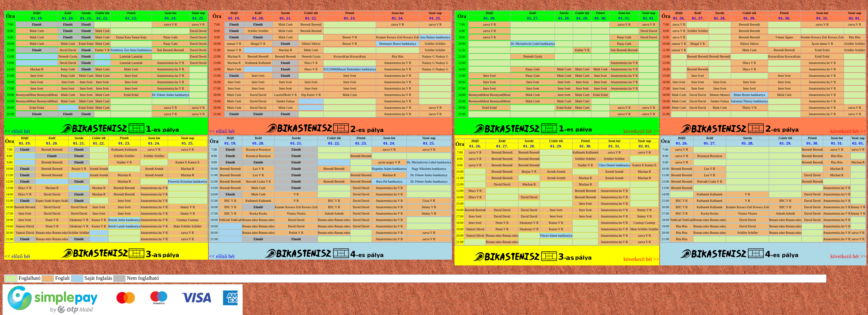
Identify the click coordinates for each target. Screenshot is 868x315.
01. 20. (68, 18)
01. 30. (601, 18)
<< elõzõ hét (17, 131)
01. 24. (170, 18)
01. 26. (490, 18)
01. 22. (103, 18)
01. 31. (624, 18)
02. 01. (649, 18)
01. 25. (198, 18)
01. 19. (37, 18)
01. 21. (86, 18)
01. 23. (131, 18)
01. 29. (582, 18)
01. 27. (533, 18)
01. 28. (564, 18)
